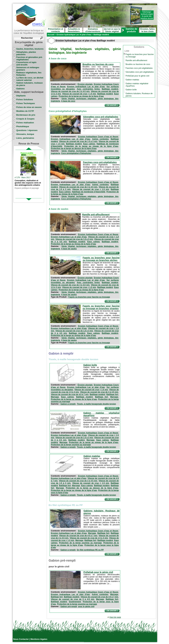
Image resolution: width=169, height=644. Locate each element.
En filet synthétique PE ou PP (90, 550)
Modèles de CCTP (25, 111)
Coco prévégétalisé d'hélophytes (76, 153)
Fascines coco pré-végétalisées (100, 162)
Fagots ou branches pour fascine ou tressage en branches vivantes (101, 307)
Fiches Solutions (25, 100)
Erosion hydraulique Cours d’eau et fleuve (98, 137)
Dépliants (21, 96)
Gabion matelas (92, 456)
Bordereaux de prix (26, 115)
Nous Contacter (21, 639)
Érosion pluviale (85, 84)
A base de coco (68, 101)
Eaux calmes (89, 144)
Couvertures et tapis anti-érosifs (26, 64)
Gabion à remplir (68, 404)
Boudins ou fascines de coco (98, 64)
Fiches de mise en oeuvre (29, 107)
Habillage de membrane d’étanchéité (89, 192)
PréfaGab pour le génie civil (98, 572)
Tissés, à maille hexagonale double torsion (96, 404)
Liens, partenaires (25, 138)
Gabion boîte (90, 365)
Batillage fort (112, 394)
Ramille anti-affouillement (96, 215)
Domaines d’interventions (93, 30)
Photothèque (23, 126)
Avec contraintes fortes (88, 89)
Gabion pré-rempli (69, 606)
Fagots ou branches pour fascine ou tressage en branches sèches (101, 259)
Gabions (21, 89)
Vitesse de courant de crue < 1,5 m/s (79, 94)
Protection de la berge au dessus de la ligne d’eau (74, 148)
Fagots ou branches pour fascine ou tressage (89, 297)
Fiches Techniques (26, 103)
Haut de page (115, 617)
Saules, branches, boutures (30, 49)
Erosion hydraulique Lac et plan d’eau (86, 87)
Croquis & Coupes (25, 119)
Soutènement (75, 602)
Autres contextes (100, 139)
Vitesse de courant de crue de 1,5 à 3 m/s (78, 141)
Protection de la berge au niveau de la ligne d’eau (81, 96)
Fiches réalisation (25, 123)
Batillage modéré (110, 89)
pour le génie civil (86, 606)
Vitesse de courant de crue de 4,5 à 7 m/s (70, 394)
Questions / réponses (27, 130)
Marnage (55, 397)
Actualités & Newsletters (74, 30)
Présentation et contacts (56, 30)
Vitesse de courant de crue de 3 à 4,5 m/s (70, 91)
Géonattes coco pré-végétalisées (101, 117)
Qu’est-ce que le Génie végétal (112, 30)
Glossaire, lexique (25, 134)
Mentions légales (39, 639)
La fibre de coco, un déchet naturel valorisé (30, 79)
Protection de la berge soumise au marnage (71, 445)
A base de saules (69, 249)
